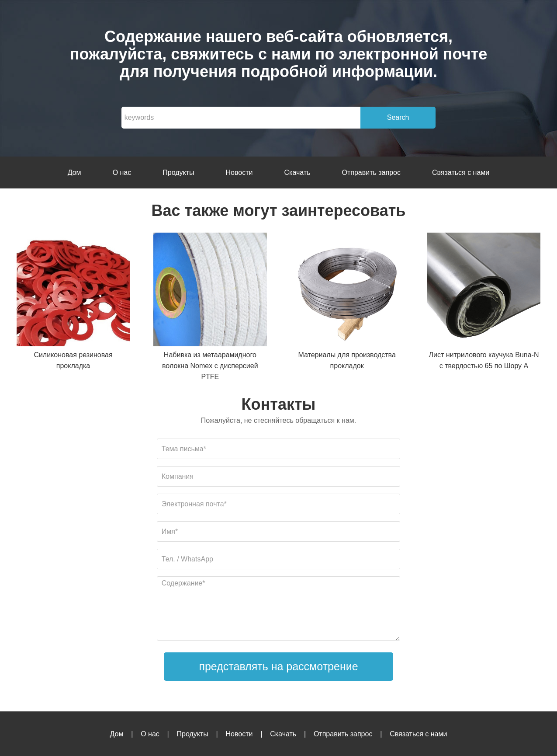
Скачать (297, 172)
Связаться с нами (461, 172)
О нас (122, 172)
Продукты (178, 172)
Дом (74, 172)
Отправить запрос (371, 172)
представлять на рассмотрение (278, 666)
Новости (239, 172)
